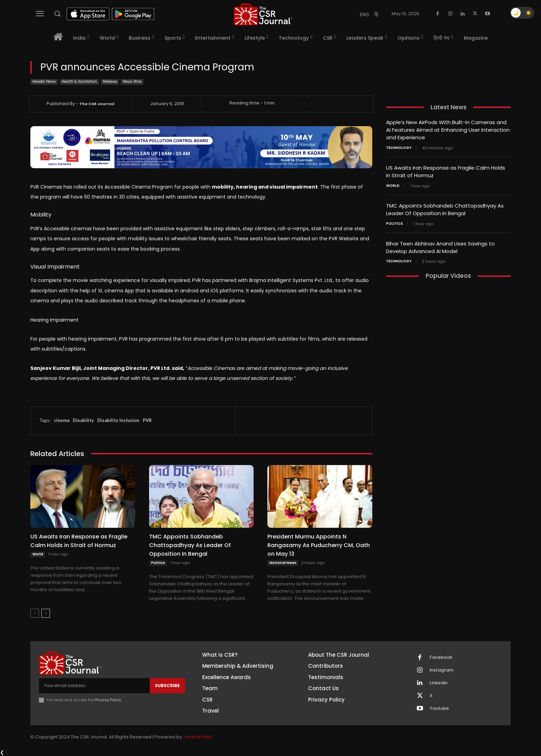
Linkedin (439, 683)
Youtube (439, 708)
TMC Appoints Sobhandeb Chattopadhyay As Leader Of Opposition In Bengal (190, 545)
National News (283, 563)
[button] (57, 13)
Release (110, 82)
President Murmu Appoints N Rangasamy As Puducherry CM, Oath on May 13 (319, 545)
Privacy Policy (108, 700)
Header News (44, 82)
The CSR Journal (97, 104)
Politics (158, 563)
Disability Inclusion (118, 420)
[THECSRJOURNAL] (263, 14)
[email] (94, 686)
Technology (399, 147)
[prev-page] (35, 613)
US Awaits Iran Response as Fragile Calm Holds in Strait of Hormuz (79, 541)
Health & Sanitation (79, 82)
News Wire (132, 82)
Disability (83, 420)
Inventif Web (199, 737)
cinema (62, 420)
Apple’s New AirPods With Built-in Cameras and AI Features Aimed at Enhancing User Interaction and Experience (448, 129)
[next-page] (46, 613)
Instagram (442, 670)
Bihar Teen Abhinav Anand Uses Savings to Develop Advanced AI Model (440, 245)
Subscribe (167, 686)
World (38, 554)
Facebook (441, 657)
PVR (147, 420)
